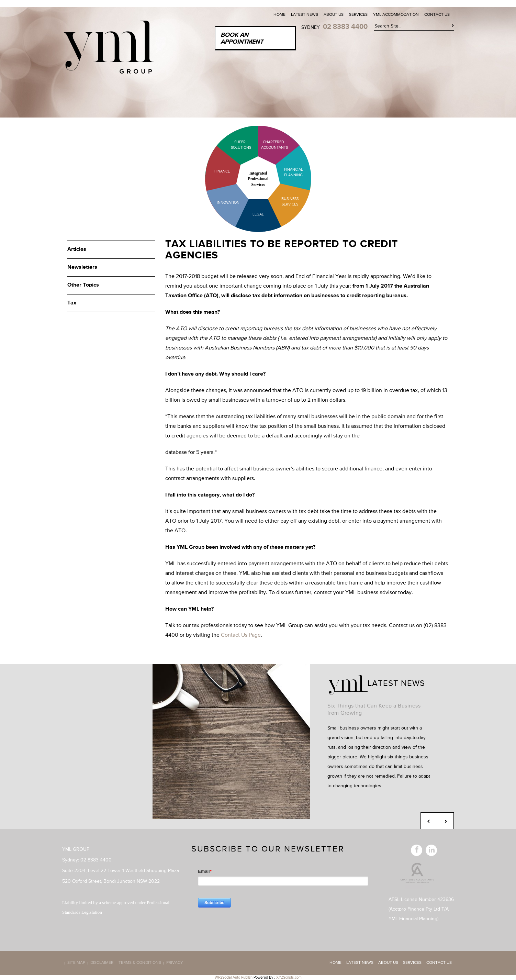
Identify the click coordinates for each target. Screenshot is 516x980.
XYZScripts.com (289, 977)
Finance (222, 171)
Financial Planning (294, 172)
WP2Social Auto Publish (234, 977)
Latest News (305, 15)
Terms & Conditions (140, 963)
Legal (258, 214)
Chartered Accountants (268, 145)
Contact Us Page (241, 635)
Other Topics (83, 285)
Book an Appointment (242, 38)
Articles (77, 249)
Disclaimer (102, 963)
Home (279, 15)
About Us (334, 15)
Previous (429, 821)
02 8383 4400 (345, 27)
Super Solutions (236, 145)
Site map (76, 963)
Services (358, 15)
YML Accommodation (396, 15)
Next (445, 821)
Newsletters (82, 267)
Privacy (175, 963)
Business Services (290, 202)
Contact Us (437, 15)
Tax (72, 303)
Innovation (228, 203)
